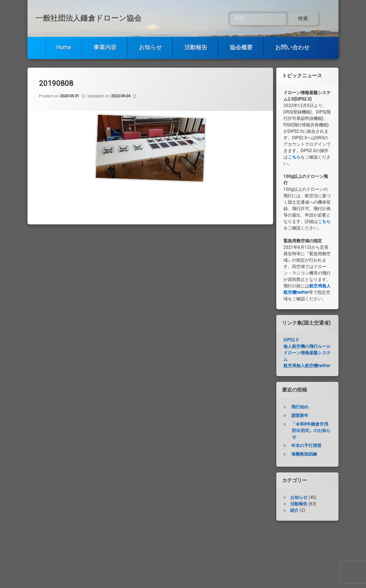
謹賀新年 (300, 416)
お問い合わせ (292, 47)
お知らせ (150, 47)
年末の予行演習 (306, 446)
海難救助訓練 (304, 454)
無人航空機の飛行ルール (307, 346)
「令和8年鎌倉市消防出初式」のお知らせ (311, 431)
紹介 (295, 510)
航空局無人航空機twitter (307, 366)
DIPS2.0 (291, 340)
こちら (294, 157)
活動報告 (196, 47)
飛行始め (300, 407)
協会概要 (241, 47)
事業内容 (105, 47)
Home (64, 47)
